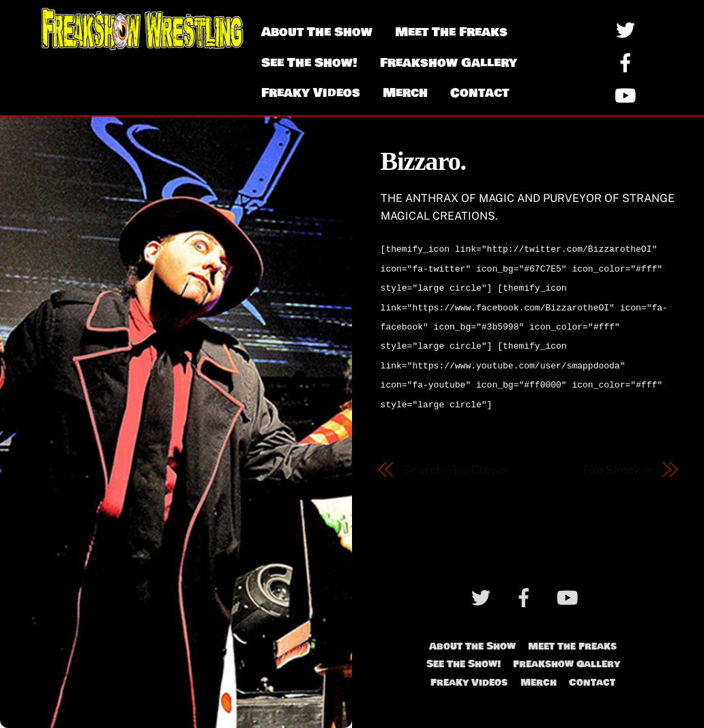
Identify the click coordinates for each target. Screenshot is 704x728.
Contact (480, 93)
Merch (405, 93)
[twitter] (628, 29)
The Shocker (617, 457)
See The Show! (309, 63)
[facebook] (628, 62)
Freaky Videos (311, 93)
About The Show (317, 32)
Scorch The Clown (455, 457)
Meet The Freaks (451, 32)
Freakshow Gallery (449, 63)
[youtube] (628, 94)
